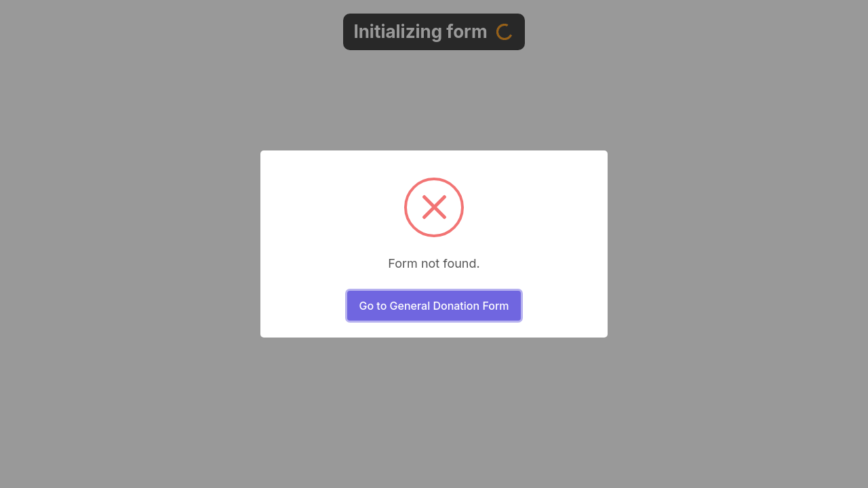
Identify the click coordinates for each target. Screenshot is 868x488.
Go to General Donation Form (434, 306)
